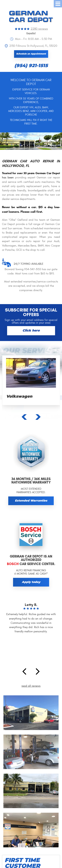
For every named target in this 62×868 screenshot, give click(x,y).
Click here (31, 331)
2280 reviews (39, 29)
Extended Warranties (31, 501)
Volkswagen (19, 396)
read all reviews (31, 686)
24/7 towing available (28, 264)
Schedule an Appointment (31, 54)
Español (31, 33)
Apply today (31, 582)
